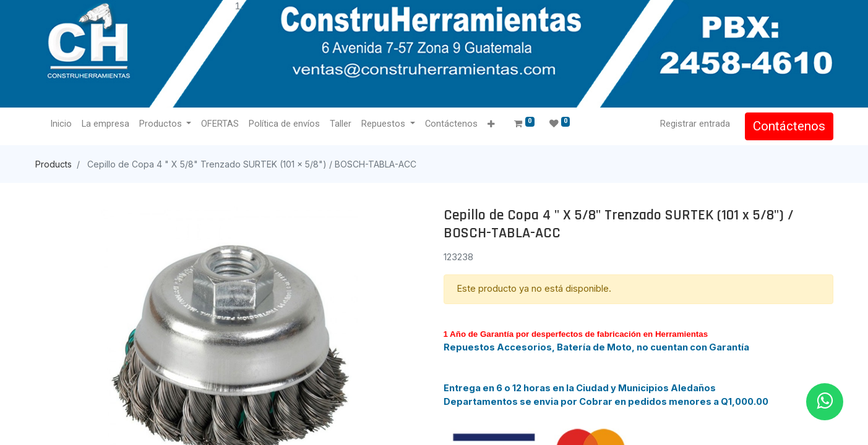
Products (54, 164)
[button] (491, 125)
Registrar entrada (695, 124)
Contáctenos (789, 126)
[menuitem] (61, 124)
